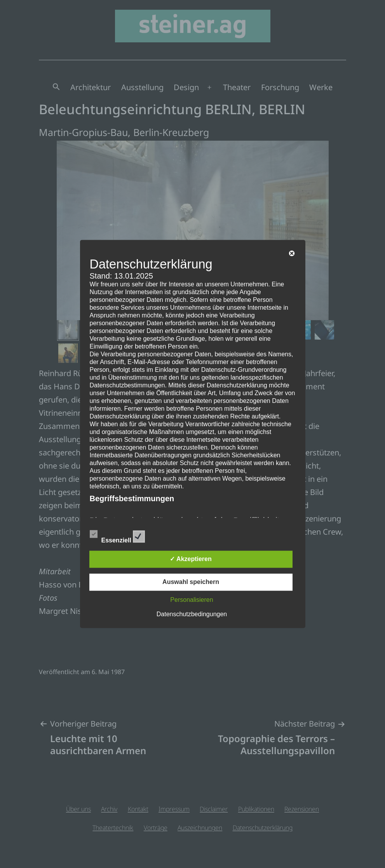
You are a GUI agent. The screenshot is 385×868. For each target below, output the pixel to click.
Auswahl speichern (191, 582)
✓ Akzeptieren (191, 559)
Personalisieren (192, 600)
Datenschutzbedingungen (192, 614)
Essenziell (118, 535)
